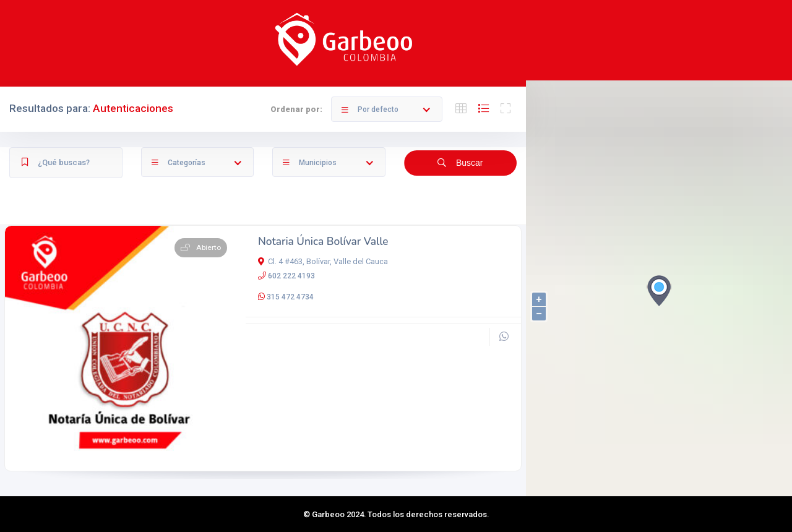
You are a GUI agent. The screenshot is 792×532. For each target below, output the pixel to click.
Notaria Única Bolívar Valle (323, 242)
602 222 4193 (291, 276)
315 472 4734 (290, 297)
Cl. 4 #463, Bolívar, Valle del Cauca (323, 261)
